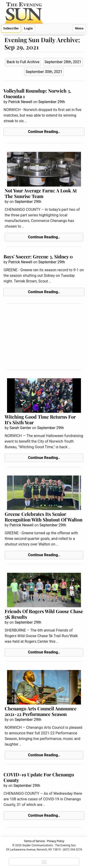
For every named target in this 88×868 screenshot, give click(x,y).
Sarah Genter (20, 428)
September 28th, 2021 (63, 62)
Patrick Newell (20, 102)
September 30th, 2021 (44, 72)
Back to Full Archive (23, 62)
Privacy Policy (56, 841)
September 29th (52, 102)
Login (28, 28)
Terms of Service (34, 841)
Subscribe (11, 28)
